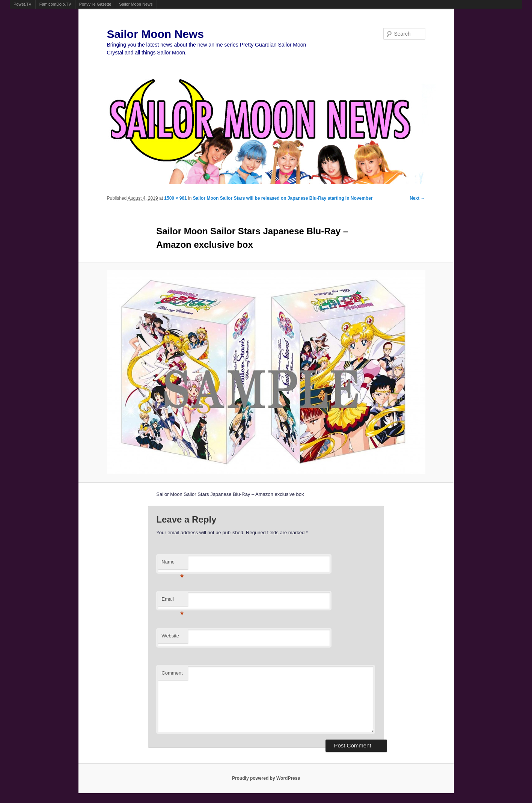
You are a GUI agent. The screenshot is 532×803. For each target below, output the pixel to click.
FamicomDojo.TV (55, 4)
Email (173, 601)
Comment (172, 673)
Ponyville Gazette (95, 4)
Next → (417, 198)
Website (170, 636)
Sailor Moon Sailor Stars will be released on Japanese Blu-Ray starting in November (283, 198)
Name (173, 564)
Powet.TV (23, 4)
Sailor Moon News (136, 4)
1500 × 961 (175, 198)
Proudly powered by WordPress (266, 778)
